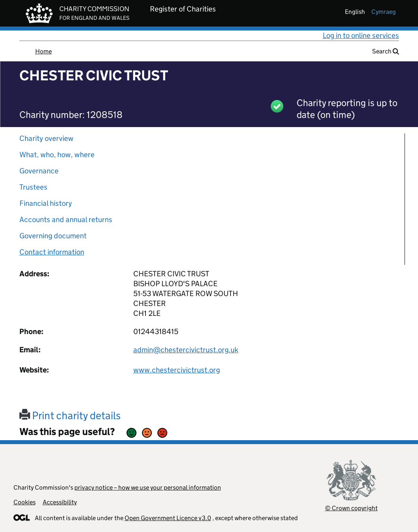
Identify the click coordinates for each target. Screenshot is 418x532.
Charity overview (46, 138)
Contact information (52, 252)
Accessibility (60, 502)
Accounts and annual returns (66, 219)
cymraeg (384, 12)
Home (44, 51)
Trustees (33, 187)
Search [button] (386, 51)
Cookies (25, 502)
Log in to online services (361, 35)
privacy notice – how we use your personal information (148, 487)
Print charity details (70, 415)
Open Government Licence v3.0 (168, 518)
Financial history (46, 203)
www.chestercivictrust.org (177, 370)
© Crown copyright (351, 508)
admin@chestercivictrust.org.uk (186, 350)
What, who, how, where (57, 155)
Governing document (53, 236)
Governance (39, 171)
